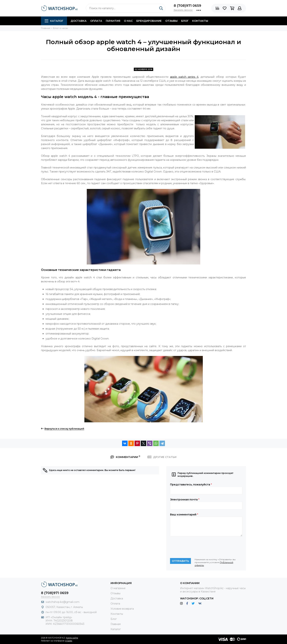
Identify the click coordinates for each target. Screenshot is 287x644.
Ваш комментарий (184, 515)
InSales (69, 641)
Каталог (54, 21)
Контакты (200, 21)
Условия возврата (122, 609)
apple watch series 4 (184, 77)
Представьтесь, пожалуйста (191, 485)
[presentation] (198, 547)
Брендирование (149, 21)
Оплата (96, 21)
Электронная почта (185, 500)
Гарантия (113, 21)
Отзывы (171, 21)
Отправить (180, 561)
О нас (128, 21)
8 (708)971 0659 (187, 6)
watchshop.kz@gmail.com (63, 602)
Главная (116, 624)
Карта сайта (72, 638)
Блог (185, 21)
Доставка (79, 21)
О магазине (118, 588)
